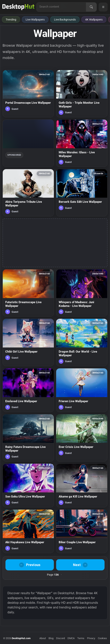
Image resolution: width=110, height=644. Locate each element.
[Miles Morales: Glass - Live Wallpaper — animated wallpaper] (82, 143)
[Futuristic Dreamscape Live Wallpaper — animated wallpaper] (28, 293)
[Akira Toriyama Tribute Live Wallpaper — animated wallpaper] (28, 193)
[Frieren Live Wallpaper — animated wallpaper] (82, 390)
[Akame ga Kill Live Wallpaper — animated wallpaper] (82, 485)
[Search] (91, 7)
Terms (81, 638)
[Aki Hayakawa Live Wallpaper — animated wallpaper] (28, 531)
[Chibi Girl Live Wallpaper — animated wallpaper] (28, 342)
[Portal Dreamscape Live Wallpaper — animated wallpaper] (28, 94)
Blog (51, 638)
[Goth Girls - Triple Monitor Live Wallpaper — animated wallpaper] (82, 94)
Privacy (91, 638)
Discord (60, 638)
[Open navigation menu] (103, 7)
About (43, 638)
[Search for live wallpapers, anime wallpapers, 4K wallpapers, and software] (61, 7)
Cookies (102, 638)
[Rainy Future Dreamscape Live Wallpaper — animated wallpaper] (28, 438)
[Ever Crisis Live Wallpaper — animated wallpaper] (82, 438)
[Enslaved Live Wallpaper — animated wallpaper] (28, 390)
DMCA (71, 638)
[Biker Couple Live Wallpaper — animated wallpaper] (82, 531)
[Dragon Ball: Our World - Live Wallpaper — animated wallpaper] (82, 342)
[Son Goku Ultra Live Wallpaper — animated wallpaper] (28, 485)
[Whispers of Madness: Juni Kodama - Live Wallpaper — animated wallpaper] (82, 293)
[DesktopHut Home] (18, 7)
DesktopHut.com (21, 638)
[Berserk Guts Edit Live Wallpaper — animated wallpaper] (82, 193)
